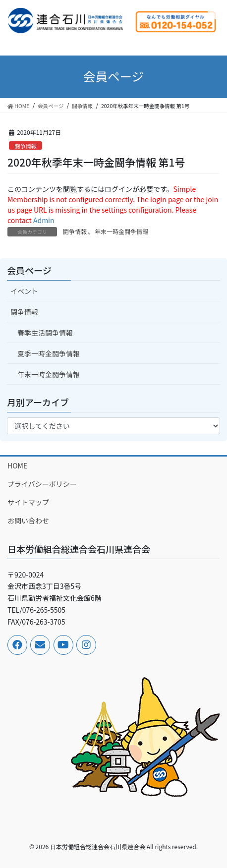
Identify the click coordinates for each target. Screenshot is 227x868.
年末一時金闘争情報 (121, 231)
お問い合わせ (28, 521)
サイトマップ (28, 502)
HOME (17, 465)
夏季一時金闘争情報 (49, 353)
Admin (44, 220)
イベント (24, 291)
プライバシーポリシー (42, 484)
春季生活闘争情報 (45, 333)
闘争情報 (26, 146)
